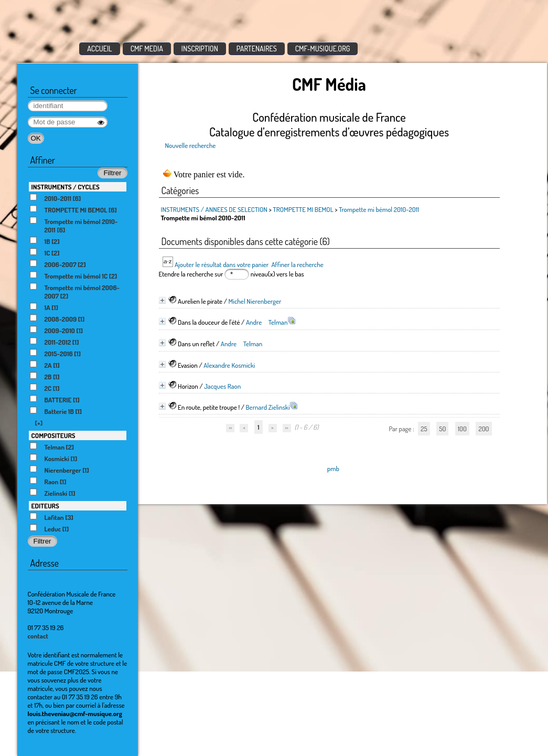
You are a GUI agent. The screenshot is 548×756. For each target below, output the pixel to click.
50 (442, 429)
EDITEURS (45, 506)
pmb (333, 468)
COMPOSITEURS (53, 435)
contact (38, 636)
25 (424, 429)
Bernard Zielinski (268, 407)
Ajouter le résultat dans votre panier (222, 264)
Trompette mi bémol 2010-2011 (379, 209)
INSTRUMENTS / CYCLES (66, 187)
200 (483, 429)
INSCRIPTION (200, 49)
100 (462, 429)
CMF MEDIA (147, 49)
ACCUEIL (100, 49)
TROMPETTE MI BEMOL (303, 209)
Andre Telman (267, 322)
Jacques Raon (222, 386)
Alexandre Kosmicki (229, 365)
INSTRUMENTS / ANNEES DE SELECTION (214, 209)
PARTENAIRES (257, 49)
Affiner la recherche (297, 264)
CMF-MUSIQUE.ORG (323, 49)
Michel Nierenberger (255, 301)
